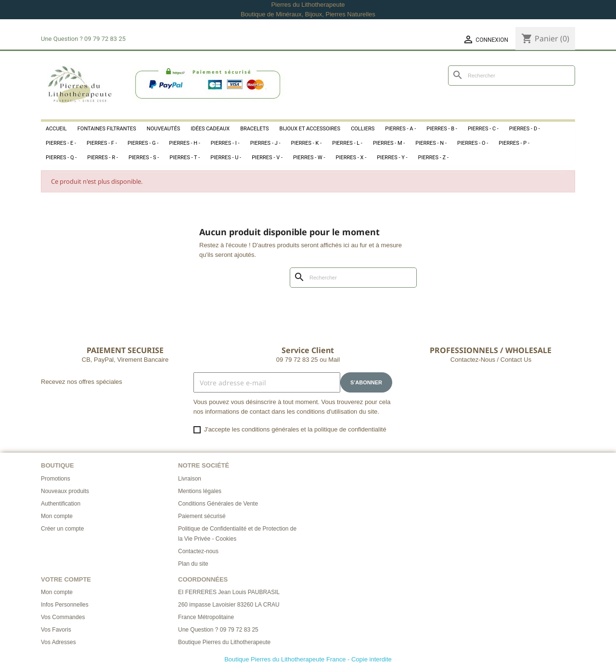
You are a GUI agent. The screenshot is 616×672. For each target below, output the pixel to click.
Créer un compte (62, 529)
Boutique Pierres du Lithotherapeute (224, 642)
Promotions (56, 479)
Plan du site (193, 564)
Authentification (61, 504)
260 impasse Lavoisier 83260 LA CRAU (229, 605)
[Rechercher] (512, 76)
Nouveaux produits (65, 491)
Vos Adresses (58, 642)
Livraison (190, 479)
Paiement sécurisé (202, 516)
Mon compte (57, 516)
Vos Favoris (56, 630)
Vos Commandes (63, 617)
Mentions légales (200, 491)
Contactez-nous (198, 551)
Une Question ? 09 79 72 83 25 (218, 630)
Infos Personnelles (65, 605)
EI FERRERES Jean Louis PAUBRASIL (229, 592)
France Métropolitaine (206, 617)
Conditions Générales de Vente (218, 504)
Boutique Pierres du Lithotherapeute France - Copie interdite (308, 659)
